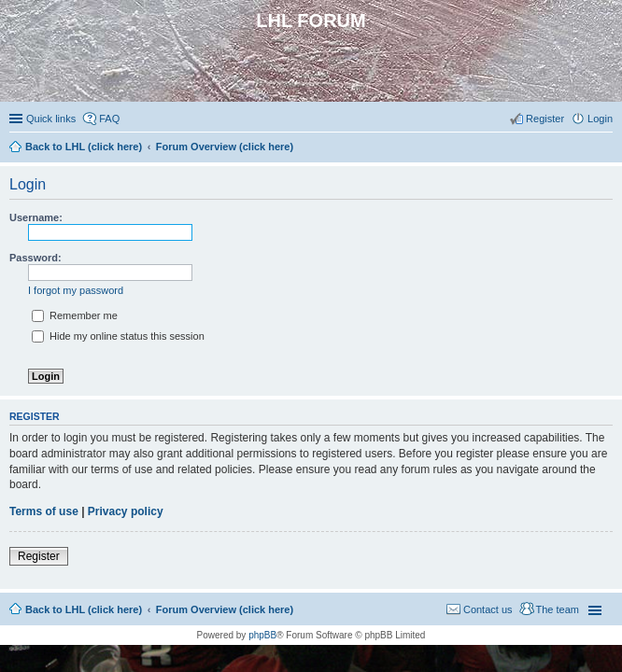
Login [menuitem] (600, 119)
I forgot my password (76, 290)
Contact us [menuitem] (488, 609)
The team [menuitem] (558, 609)
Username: (36, 217)
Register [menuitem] (545, 119)
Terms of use (44, 511)
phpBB (262, 635)
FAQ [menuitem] (109, 119)
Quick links (51, 119)
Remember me (75, 315)
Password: (35, 258)
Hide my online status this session (118, 336)
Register (39, 556)
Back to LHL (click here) (84, 609)
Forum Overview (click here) (225, 609)
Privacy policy (126, 511)
